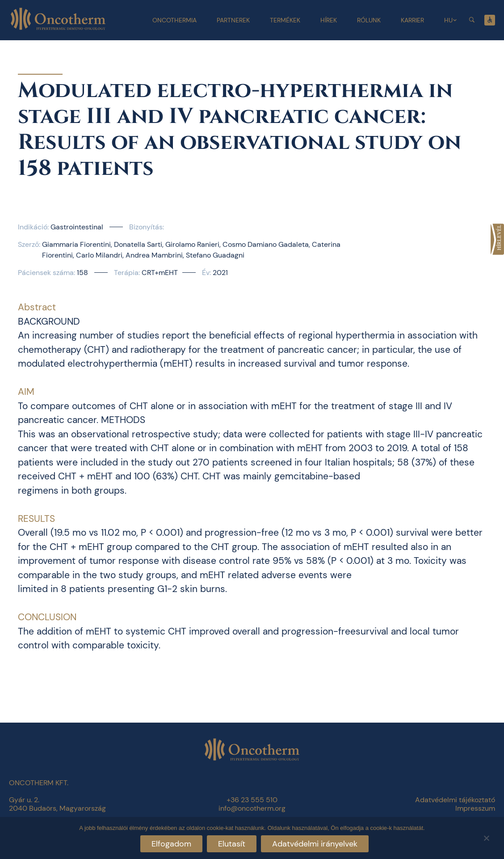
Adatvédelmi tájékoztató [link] (455, 800)
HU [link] (448, 20)
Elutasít (232, 844)
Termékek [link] (285, 20)
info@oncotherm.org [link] (252, 808)
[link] (497, 239)
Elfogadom (171, 844)
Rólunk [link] (369, 20)
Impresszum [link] (475, 808)
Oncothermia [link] (174, 20)
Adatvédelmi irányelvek (315, 844)
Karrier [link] (412, 20)
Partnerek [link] (233, 20)
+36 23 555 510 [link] (252, 800)
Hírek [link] (329, 20)
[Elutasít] (486, 837)
